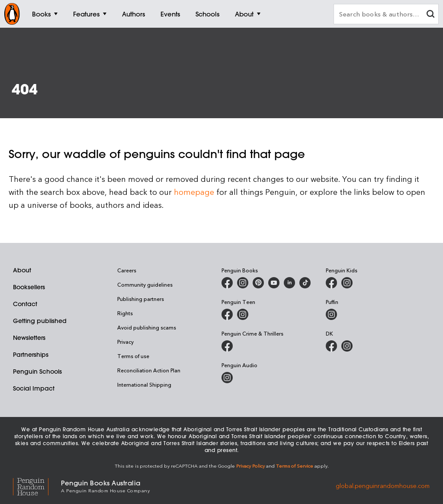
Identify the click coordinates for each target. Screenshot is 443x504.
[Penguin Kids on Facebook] (331, 283)
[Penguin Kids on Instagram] (347, 283)
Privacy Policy (250, 466)
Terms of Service (295, 466)
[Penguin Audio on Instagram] (227, 378)
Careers (127, 270)
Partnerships (31, 355)
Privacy (125, 342)
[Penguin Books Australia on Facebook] (227, 283)
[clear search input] (430, 15)
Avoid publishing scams (147, 327)
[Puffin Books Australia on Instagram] (331, 314)
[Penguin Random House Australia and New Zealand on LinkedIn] (289, 283)
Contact (25, 304)
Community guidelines (145, 284)
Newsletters (29, 338)
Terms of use (133, 356)
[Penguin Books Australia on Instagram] (243, 283)
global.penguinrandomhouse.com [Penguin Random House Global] (383, 486)
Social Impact (34, 388)
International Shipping (144, 384)
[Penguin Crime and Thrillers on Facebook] (227, 346)
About (22, 270)
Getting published (40, 321)
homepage (194, 192)
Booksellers (29, 287)
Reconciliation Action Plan (149, 370)
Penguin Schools (37, 372)
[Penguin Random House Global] (37, 486)
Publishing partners (141, 299)
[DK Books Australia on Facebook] (331, 346)
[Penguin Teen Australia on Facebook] (227, 314)
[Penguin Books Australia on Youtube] (274, 283)
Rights (125, 313)
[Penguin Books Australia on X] (258, 283)
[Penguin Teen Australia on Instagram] (243, 314)
